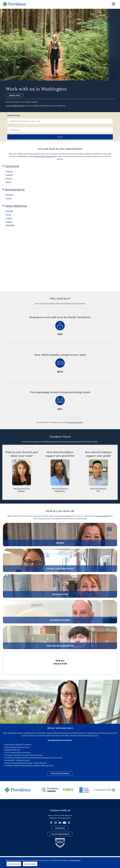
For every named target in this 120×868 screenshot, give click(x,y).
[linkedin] (61, 822)
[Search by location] (60, 130)
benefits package (102, 516)
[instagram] (56, 822)
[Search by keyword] (60, 121)
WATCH (60, 372)
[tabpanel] (60, 185)
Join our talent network (60, 834)
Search (60, 137)
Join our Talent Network (15, 106)
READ (60, 334)
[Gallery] (60, 472)
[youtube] (65, 822)
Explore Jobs (15, 95)
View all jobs (60, 828)
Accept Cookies (14, 864)
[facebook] (52, 822)
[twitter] (70, 822)
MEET (60, 409)
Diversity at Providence (60, 773)
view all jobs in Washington (45, 156)
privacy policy (75, 860)
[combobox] (60, 121)
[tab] (60, 171)
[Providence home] (14, 4)
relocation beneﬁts (75, 422)
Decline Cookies (30, 864)
